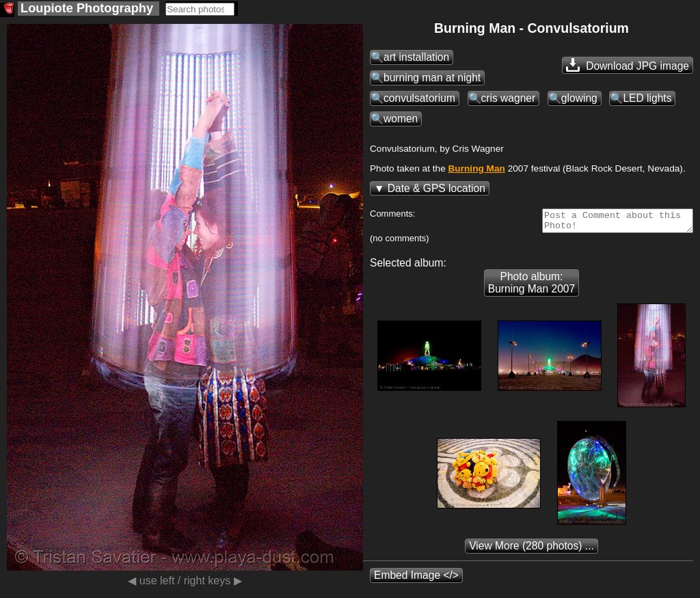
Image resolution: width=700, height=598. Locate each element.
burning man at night (432, 78)
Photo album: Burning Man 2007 (531, 287)
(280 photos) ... (531, 550)
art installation (416, 57)
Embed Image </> (416, 579)
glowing (579, 98)
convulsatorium (419, 98)
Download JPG (628, 65)
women (401, 119)
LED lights (647, 98)
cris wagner (509, 98)
